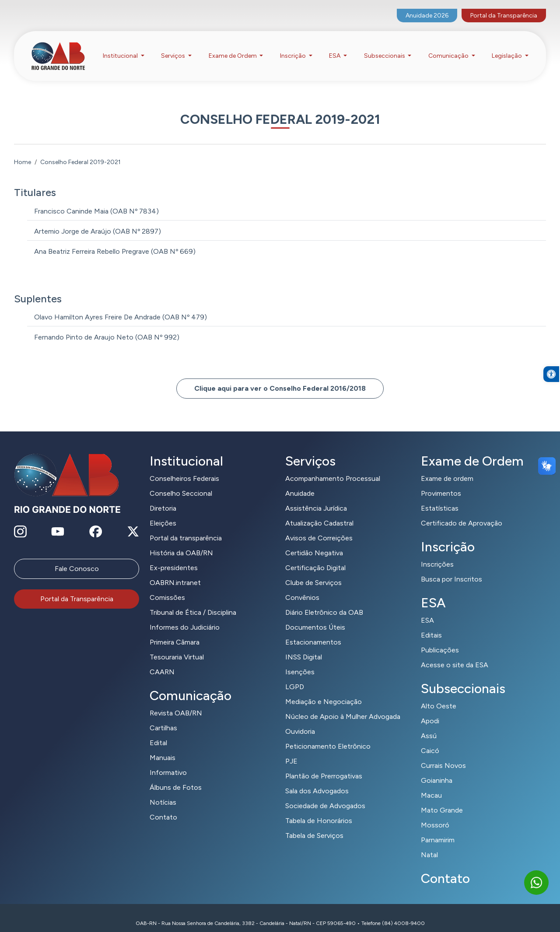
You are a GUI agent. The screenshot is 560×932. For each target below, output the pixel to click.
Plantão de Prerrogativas (324, 766)
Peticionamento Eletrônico (328, 736)
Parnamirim (438, 829)
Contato (163, 807)
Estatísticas (440, 498)
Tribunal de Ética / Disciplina (193, 602)
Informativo (168, 762)
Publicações (440, 639)
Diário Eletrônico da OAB (324, 602)
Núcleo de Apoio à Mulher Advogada (343, 706)
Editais (431, 625)
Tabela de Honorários (319, 810)
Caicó (430, 740)
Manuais (163, 747)
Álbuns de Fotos (176, 777)
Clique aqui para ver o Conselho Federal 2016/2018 (280, 378)
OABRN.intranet (175, 572)
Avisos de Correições (319, 527)
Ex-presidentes (174, 557)
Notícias (163, 792)
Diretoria (163, 498)
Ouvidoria (300, 721)
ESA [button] (335, 47)
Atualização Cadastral (319, 513)
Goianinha (437, 770)
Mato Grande (442, 800)
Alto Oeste (439, 695)
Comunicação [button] (449, 47)
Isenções (300, 661)
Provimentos (441, 483)
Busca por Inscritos (451, 569)
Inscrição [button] (294, 47)
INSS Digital (304, 646)
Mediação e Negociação (324, 691)
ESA (427, 610)
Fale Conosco (77, 558)
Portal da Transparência (504, 7)
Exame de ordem (447, 468)
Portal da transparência (186, 527)
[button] (551, 391)
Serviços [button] (174, 47)
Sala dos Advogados (317, 780)
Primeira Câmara (175, 632)
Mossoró (435, 815)
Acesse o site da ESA (455, 654)
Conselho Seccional (181, 483)
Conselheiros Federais (184, 468)
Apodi (430, 710)
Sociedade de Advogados (325, 795)
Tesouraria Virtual (177, 646)
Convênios (302, 587)
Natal (429, 844)
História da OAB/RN (181, 542)
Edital (158, 732)
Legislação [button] (507, 47)
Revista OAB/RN (176, 703)
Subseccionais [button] (385, 47)
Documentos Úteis (315, 617)
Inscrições (437, 554)
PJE (291, 751)
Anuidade (300, 483)
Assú (429, 725)
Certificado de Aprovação (462, 513)
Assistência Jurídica (316, 498)
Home (23, 151)
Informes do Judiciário (185, 617)
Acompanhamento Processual (333, 468)
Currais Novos (443, 755)
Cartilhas (163, 717)
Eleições (163, 513)
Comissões (167, 587)
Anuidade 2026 (427, 7)
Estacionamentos (313, 632)
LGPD (295, 676)
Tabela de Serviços (314, 825)
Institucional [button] (121, 47)
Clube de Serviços (313, 572)
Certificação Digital (315, 557)
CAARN (162, 661)
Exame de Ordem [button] (233, 47)
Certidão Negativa (314, 542)
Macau (431, 785)
